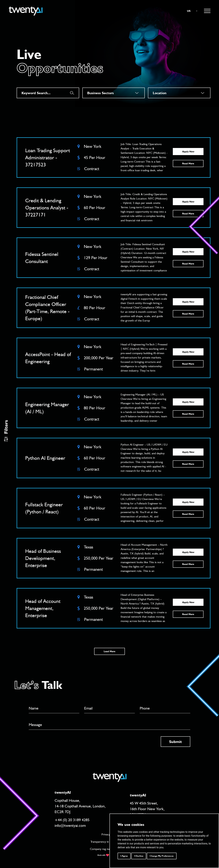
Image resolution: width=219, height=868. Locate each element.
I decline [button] (139, 856)
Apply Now (188, 152)
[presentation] (53, 743)
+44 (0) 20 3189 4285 (72, 820)
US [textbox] (189, 11)
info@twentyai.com (70, 825)
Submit (175, 742)
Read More (188, 163)
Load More (109, 651)
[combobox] (191, 11)
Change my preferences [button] (162, 856)
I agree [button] (124, 856)
